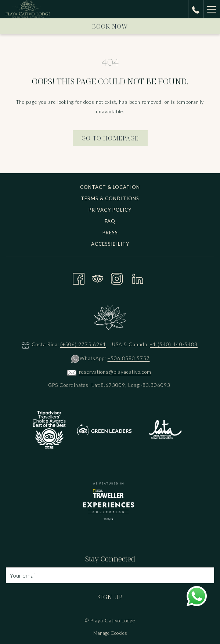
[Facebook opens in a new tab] (79, 277)
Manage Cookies (110, 633)
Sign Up (110, 597)
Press (110, 233)
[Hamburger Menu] (212, 9)
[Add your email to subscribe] (110, 575)
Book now (110, 26)
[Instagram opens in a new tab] (117, 277)
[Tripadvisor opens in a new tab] (98, 277)
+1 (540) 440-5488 (174, 344)
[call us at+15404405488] (196, 9)
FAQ (110, 221)
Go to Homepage (110, 138)
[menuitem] (110, 188)
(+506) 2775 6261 (83, 344)
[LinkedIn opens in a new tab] (138, 277)
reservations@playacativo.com (115, 372)
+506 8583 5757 (129, 358)
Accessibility (110, 244)
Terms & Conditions (110, 198)
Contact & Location (110, 187)
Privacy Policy (110, 210)
